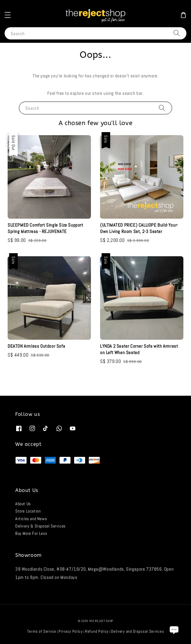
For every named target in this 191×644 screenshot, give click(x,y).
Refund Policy (97, 631)
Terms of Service (42, 631)
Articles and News (31, 519)
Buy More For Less (31, 533)
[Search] (177, 33)
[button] (8, 15)
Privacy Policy (71, 631)
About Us (23, 504)
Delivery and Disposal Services (137, 631)
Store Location (28, 511)
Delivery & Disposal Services (40, 526)
